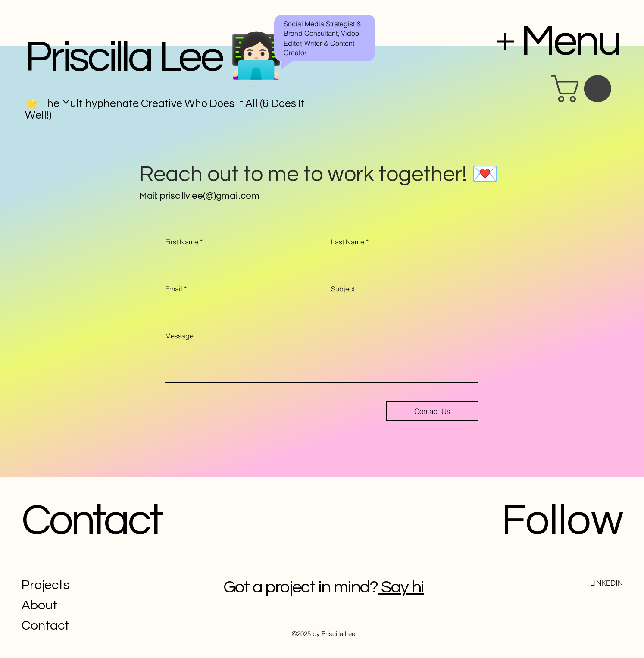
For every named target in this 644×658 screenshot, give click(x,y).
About (39, 605)
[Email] (236, 305)
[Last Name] (402, 258)
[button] (584, 89)
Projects (45, 585)
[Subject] (402, 305)
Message (179, 336)
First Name (184, 242)
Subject (343, 289)
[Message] (322, 363)
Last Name (350, 242)
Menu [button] (570, 42)
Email (176, 289)
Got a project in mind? (301, 587)
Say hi (401, 587)
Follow (562, 521)
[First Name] (236, 258)
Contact (91, 521)
